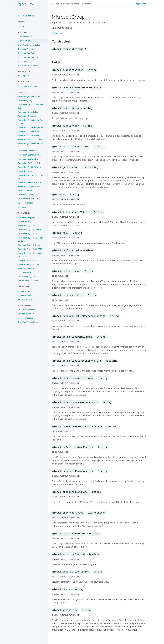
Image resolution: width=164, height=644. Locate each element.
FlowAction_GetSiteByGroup (30, 167)
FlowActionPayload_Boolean (30, 230)
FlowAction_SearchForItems (29, 182)
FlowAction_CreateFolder (28, 112)
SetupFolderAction (26, 203)
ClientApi (22, 26)
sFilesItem (22, 207)
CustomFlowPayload (26, 217)
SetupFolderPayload (26, 277)
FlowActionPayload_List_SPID (30, 249)
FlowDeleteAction (25, 191)
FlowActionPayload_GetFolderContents (30, 239)
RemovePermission (26, 299)
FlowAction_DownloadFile (29, 135)
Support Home (141, 4)
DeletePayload (24, 221)
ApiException (23, 76)
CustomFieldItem (25, 37)
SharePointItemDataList (28, 57)
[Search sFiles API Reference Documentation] (82, 4)
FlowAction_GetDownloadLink (30, 139)
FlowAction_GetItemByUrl (29, 159)
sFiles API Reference (26, 16)
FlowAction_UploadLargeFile (30, 186)
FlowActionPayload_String (29, 264)
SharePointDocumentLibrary (30, 45)
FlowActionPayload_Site (28, 260)
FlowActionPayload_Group (29, 245)
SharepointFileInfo (26, 49)
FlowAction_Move (25, 171)
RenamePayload (25, 273)
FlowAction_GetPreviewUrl (29, 163)
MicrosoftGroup (25, 41)
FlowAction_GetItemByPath (29, 155)
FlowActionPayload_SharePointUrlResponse (30, 255)
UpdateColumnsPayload (28, 281)
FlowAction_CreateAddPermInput (30, 106)
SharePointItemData (26, 53)
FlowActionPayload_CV (27, 234)
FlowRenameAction (26, 195)
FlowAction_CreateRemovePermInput (30, 122)
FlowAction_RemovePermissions (30, 177)
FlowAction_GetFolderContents (30, 145)
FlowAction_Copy (25, 101)
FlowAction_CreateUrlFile (28, 131)
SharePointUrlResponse (28, 65)
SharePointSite (24, 61)
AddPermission (24, 291)
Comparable (58, 33)
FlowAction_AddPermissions (30, 97)
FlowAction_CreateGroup (28, 116)
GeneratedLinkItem (26, 314)
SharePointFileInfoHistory (29, 322)
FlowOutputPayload (26, 268)
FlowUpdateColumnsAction (29, 199)
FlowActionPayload (26, 226)
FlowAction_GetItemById (28, 151)
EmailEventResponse (27, 310)
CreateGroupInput (25, 295)
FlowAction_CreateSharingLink (31, 127)
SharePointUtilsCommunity (29, 86)
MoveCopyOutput (25, 318)
